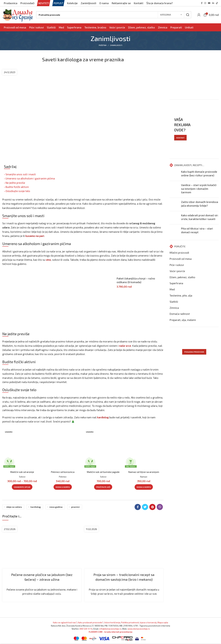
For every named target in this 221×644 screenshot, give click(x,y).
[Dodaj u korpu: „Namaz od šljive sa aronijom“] (144, 487)
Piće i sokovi (177, 265)
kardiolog (103, 417)
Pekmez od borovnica (63, 472)
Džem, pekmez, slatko (182, 277)
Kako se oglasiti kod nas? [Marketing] (65, 622)
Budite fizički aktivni (17, 187)
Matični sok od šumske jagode (103, 472)
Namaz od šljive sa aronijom (144, 472)
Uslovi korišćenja (112, 622)
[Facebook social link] (202, 3)
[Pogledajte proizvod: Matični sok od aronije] (22, 449)
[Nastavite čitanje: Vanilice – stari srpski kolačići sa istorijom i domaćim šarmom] (174, 189)
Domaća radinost (180, 314)
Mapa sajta (163, 622)
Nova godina (56, 507)
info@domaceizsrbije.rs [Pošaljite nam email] (110, 629)
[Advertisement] (55, 297)
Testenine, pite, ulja (181, 295)
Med (172, 289)
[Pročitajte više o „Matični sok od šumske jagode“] (103, 487)
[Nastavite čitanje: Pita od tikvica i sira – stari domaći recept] (174, 231)
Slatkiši (174, 302)
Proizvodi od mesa (181, 259)
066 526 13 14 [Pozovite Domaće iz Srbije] (86, 629)
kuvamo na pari (35, 236)
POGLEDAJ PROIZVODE (194, 352)
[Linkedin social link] (213, 3)
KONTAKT (180, 138)
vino (48, 260)
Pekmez (63, 477)
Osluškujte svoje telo (18, 191)
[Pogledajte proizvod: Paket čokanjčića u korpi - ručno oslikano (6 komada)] (114, 279)
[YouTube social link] (209, 3)
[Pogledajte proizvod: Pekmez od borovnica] (63, 449)
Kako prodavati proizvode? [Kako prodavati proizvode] (90, 622)
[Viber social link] (160, 507)
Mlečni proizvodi (179, 253)
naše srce (125, 346)
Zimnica (174, 308)
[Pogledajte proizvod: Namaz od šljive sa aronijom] (144, 449)
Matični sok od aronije (22, 472)
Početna (103, 45)
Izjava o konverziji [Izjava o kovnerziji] (148, 622)
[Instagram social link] (205, 3)
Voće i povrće (177, 271)
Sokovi (22, 477)
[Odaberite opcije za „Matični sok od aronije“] (22, 487)
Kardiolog (36, 507)
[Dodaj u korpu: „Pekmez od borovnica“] (63, 487)
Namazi (144, 477)
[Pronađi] (114, 15)
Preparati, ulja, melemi (183, 320)
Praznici (75, 507)
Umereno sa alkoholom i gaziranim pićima (30, 178)
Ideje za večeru (14, 507)
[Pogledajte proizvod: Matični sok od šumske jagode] (103, 449)
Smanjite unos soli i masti (21, 174)
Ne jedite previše (15, 183)
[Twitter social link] (145, 507)
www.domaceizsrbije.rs (139, 629)
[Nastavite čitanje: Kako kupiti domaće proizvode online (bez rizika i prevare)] (174, 174)
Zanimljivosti (116, 45)
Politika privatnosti (130, 622)
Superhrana (176, 283)
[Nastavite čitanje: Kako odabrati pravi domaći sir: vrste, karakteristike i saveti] (174, 218)
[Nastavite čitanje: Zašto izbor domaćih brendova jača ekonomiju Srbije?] (174, 204)
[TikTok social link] (217, 3)
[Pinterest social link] (152, 507)
